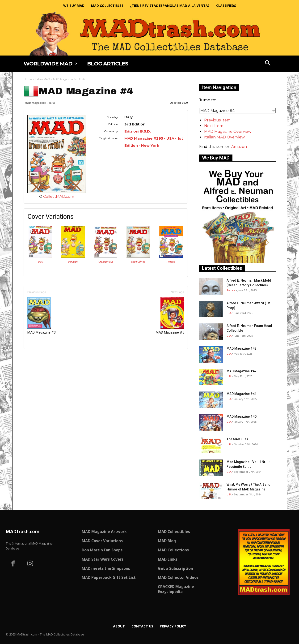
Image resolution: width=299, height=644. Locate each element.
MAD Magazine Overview (228, 131)
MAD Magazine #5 (170, 316)
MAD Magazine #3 (42, 316)
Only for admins (40, 357)
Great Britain (106, 262)
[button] (268, 64)
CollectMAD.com (59, 196)
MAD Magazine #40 (242, 416)
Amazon (239, 147)
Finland (171, 262)
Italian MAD (42, 79)
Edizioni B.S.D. (138, 131)
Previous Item (217, 120)
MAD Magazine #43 (242, 348)
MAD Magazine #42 (242, 371)
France (231, 290)
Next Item (214, 126)
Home (28, 79)
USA (40, 262)
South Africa (138, 262)
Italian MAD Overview (224, 137)
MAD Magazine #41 (242, 394)
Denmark (73, 262)
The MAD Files (237, 439)
